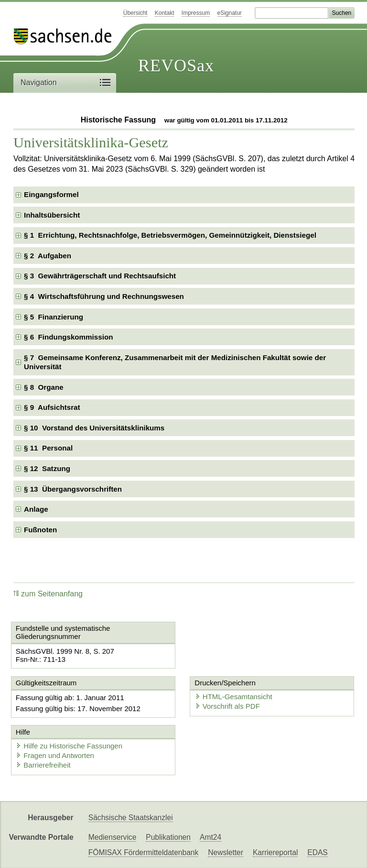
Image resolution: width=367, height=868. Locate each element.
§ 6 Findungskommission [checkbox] (69, 337)
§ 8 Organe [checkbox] (44, 387)
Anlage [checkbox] (36, 509)
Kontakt (165, 13)
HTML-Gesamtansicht (234, 697)
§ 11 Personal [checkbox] (48, 448)
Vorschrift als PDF (227, 706)
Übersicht (135, 13)
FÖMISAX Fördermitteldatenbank (144, 852)
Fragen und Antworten (55, 755)
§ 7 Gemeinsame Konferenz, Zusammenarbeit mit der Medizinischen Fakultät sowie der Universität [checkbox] (175, 362)
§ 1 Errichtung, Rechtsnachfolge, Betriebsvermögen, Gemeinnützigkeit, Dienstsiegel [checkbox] (170, 235)
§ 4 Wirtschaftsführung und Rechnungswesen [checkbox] (104, 296)
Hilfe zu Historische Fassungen (69, 746)
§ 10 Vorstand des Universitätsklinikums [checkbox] (94, 428)
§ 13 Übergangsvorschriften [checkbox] (73, 489)
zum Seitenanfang (48, 594)
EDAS (317, 852)
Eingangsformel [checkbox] (51, 194)
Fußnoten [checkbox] (40, 530)
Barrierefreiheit (43, 765)
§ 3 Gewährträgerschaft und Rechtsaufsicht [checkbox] (100, 276)
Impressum (196, 13)
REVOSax (176, 66)
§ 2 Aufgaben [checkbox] (48, 256)
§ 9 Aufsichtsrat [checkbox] (52, 407)
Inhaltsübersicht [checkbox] (52, 215)
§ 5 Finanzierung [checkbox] (54, 317)
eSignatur (230, 13)
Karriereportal (275, 852)
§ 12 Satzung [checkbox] (47, 468)
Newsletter (226, 852)
